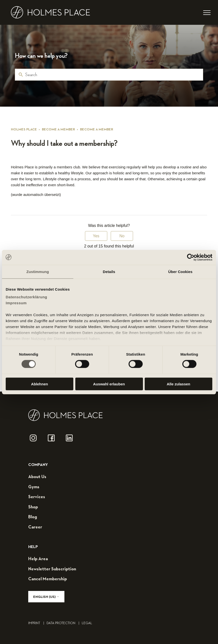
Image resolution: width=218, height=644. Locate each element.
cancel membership (48, 579)
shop (33, 507)
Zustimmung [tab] (38, 271)
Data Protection (64, 623)
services (37, 497)
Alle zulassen (178, 384)
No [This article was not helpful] (122, 236)
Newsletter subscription (52, 569)
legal (87, 623)
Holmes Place (24, 129)
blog (33, 517)
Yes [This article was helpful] (96, 236)
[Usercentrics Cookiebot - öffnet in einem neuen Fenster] (191, 257)
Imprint (37, 623)
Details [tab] (109, 271)
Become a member (58, 129)
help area (38, 559)
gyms (34, 487)
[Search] (109, 75)
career (35, 527)
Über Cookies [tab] (180, 271)
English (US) (46, 597)
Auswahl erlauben (109, 384)
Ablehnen (39, 384)
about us (37, 477)
